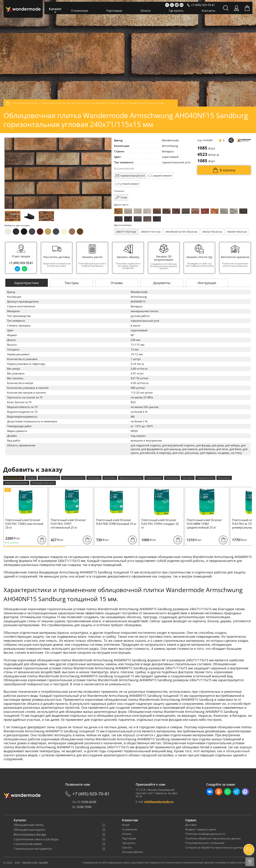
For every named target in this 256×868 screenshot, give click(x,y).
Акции (126, 825)
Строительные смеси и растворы (36, 839)
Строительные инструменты (33, 849)
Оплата (146, 11)
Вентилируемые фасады (30, 835)
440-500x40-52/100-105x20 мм (182, 232)
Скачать (127, 847)
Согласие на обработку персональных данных (214, 847)
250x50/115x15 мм (151, 232)
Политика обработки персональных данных (213, 838)
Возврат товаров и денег (201, 829)
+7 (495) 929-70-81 (21, 263)
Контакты (208, 11)
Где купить (176, 11)
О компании (80, 11)
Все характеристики (124, 168)
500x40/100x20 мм (237, 232)
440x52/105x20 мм (212, 232)
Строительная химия (28, 844)
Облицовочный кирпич (30, 830)
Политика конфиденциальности (205, 834)
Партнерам (114, 11)
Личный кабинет (132, 852)
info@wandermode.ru (159, 802)
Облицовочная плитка (29, 825)
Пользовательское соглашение (205, 843)
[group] (57, 258)
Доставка (191, 825)
